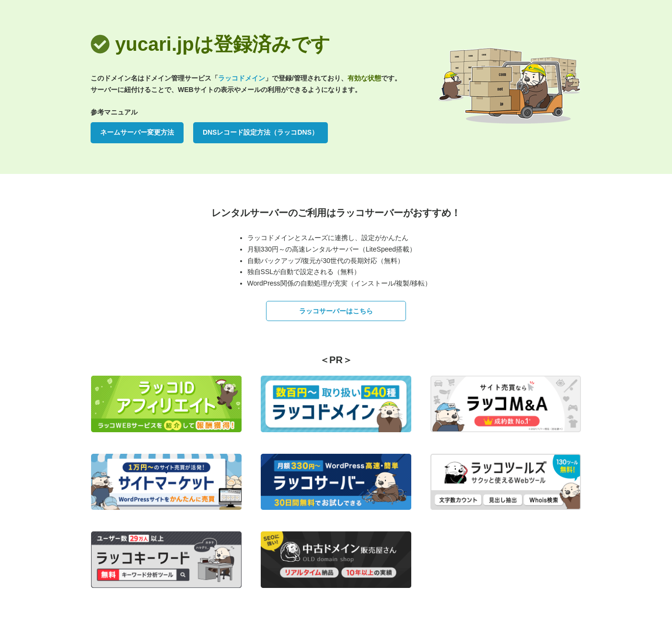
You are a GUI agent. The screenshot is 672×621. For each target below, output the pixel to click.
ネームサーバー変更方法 (137, 132)
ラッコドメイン (242, 78)
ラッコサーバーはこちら (336, 311)
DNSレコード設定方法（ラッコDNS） (261, 132)
